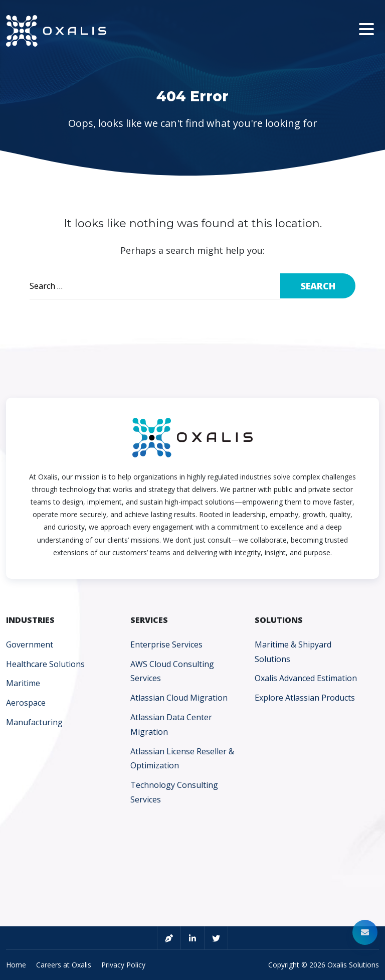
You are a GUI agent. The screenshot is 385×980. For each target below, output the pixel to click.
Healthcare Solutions (45, 664)
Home (16, 965)
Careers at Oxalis (64, 965)
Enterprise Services (166, 644)
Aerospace (26, 703)
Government (30, 644)
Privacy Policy (123, 965)
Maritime (23, 683)
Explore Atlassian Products (305, 698)
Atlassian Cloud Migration (179, 698)
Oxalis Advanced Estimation (306, 678)
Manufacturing (34, 722)
